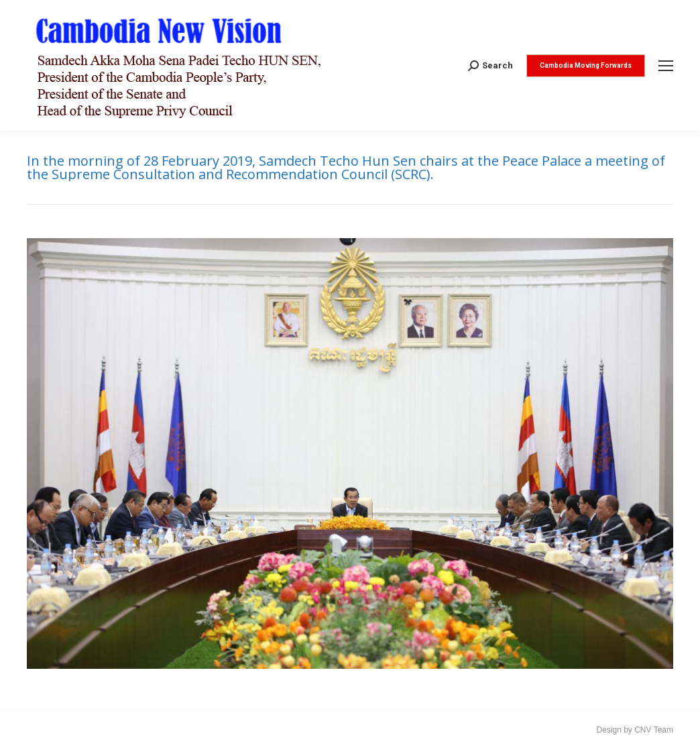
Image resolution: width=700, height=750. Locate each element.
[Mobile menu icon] (666, 66)
